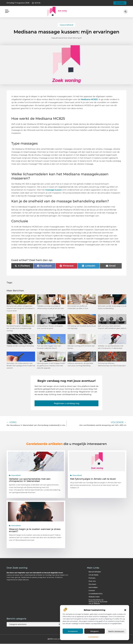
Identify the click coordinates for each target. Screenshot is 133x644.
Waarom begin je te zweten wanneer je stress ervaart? (35, 530)
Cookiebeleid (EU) (96, 594)
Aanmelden (93, 588)
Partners (92, 578)
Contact (92, 591)
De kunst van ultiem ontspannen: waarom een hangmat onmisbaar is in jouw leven (21, 309)
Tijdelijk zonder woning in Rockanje (20, 346)
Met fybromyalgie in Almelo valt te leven (93, 479)
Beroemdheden (95, 572)
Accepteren (73, 631)
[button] (125, 610)
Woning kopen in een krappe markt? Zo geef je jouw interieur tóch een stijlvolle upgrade (51, 366)
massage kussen (54, 190)
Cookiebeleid (93, 637)
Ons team (92, 585)
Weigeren (94, 631)
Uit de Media (93, 575)
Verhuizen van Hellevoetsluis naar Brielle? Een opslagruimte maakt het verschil (21, 366)
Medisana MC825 (89, 100)
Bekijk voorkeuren (116, 631)
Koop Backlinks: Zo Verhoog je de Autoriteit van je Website (98, 602)
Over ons (92, 581)
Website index (94, 597)
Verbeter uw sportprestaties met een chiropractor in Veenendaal (30, 480)
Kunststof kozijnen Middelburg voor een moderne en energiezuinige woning (21, 329)
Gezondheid (66, 25)
